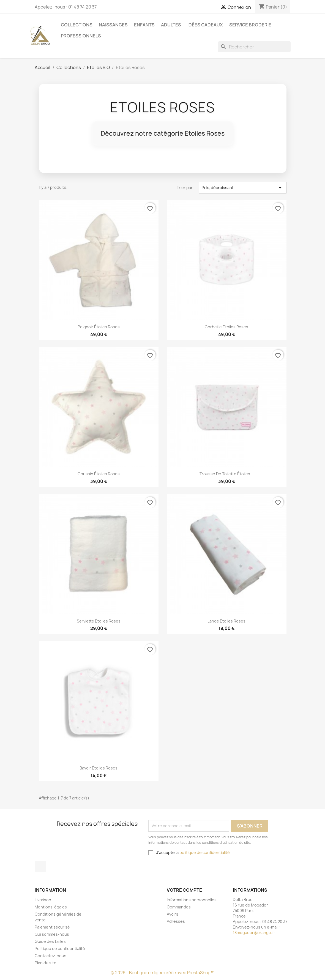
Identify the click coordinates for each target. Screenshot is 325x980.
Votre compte (184, 890)
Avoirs (173, 914)
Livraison (43, 900)
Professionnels (81, 36)
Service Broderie (250, 25)
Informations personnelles (192, 900)
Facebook (41, 866)
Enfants (144, 25)
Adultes (171, 25)
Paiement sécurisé (52, 927)
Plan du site (46, 963)
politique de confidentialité (205, 852)
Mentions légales (51, 907)
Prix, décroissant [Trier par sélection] (243, 188)
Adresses (176, 921)
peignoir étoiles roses (99, 327)
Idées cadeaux (205, 25)
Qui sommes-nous (52, 934)
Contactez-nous (50, 956)
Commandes (179, 907)
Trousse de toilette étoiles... (226, 474)
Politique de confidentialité (60, 948)
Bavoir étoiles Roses (99, 768)
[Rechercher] (254, 47)
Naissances (113, 25)
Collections (77, 25)
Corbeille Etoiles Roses (226, 327)
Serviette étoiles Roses (99, 621)
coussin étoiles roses (99, 474)
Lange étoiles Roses (226, 621)
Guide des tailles (50, 941)
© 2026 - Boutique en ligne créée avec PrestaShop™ (162, 973)
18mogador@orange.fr (254, 933)
